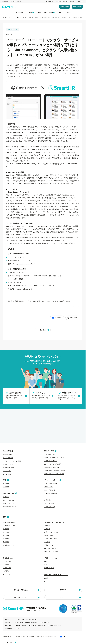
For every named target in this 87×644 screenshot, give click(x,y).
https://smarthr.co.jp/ (23, 289)
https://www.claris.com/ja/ (25, 264)
